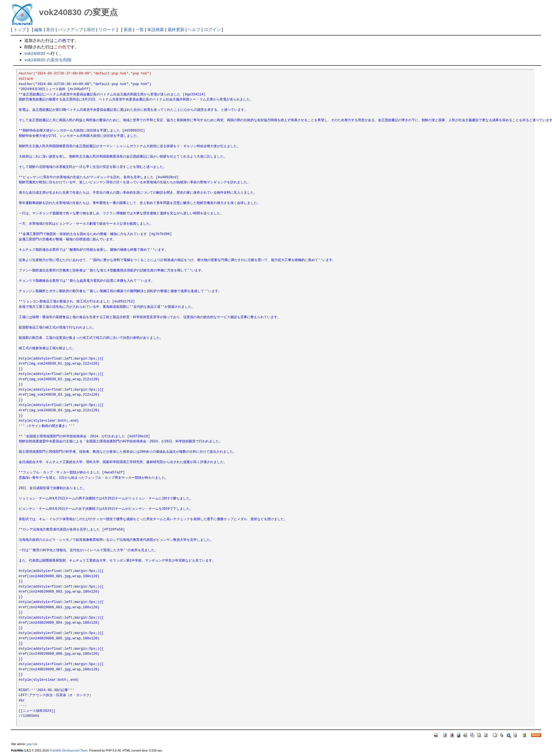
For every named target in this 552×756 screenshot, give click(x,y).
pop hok (32, 744)
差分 (50, 30)
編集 (38, 30)
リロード (107, 30)
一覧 (140, 30)
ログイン (212, 30)
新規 (128, 30)
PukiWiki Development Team (69, 750)
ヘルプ (194, 30)
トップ (20, 30)
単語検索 (156, 30)
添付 (91, 30)
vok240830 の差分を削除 (48, 60)
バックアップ (71, 30)
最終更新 (176, 30)
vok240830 (35, 53)
